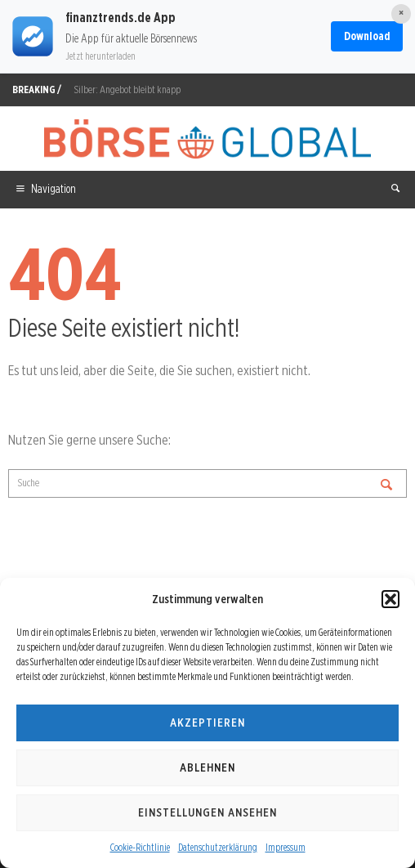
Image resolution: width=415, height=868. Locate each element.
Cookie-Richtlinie (140, 847)
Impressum (286, 847)
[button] (390, 599)
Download (367, 36)
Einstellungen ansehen (207, 812)
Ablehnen (207, 767)
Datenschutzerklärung (218, 847)
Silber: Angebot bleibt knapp (127, 89)
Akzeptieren (207, 723)
